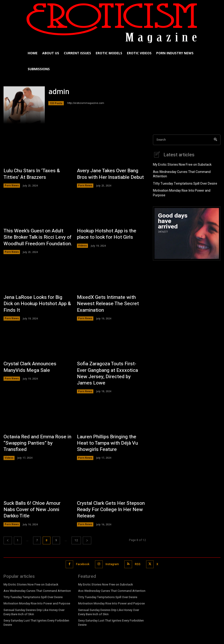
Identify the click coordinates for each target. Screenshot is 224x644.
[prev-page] (8, 513)
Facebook (83, 536)
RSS (137, 536)
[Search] (215, 140)
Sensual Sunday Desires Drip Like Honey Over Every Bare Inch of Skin (34, 583)
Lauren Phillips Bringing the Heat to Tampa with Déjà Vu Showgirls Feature (110, 420)
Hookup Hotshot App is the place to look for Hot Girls (110, 231)
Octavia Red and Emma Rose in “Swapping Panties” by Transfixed (35, 417)
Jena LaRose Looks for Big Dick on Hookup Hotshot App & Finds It (37, 295)
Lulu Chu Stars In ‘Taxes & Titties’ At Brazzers (38, 173)
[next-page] (87, 513)
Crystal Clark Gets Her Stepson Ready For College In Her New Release (106, 483)
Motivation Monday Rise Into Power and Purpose (185, 185)
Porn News (12, 184)
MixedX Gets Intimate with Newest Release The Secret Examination (109, 295)
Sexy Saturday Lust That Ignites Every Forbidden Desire (35, 593)
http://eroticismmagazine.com (86, 103)
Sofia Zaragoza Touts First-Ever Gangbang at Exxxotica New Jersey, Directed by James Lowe (111, 356)
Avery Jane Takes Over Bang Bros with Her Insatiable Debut (109, 173)
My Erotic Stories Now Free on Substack (179, 165)
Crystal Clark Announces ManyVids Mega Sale (37, 353)
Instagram (112, 536)
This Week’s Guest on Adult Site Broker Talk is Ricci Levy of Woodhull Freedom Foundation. (33, 234)
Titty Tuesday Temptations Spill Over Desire (182, 179)
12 (76, 513)
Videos (82, 242)
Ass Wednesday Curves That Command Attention (186, 172)
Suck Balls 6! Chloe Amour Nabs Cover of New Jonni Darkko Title (34, 481)
